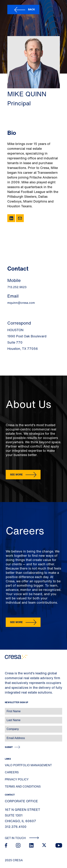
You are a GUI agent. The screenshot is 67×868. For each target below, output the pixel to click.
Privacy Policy (17, 779)
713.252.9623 (17, 287)
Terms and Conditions (23, 786)
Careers (12, 772)
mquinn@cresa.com (21, 303)
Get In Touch (22, 838)
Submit (9, 747)
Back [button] (32, 9)
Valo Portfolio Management (28, 765)
